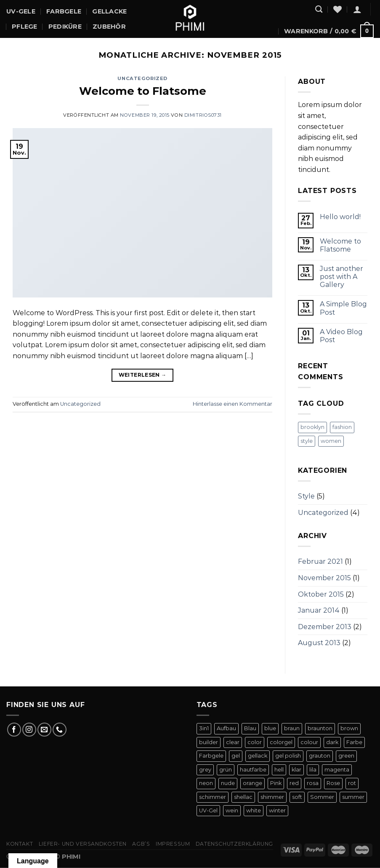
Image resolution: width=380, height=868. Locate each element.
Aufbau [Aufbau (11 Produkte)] (226, 728)
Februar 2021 (320, 561)
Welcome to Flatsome (143, 91)
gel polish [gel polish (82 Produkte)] (288, 756)
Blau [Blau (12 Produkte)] (250, 728)
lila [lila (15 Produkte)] (313, 770)
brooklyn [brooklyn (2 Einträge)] (312, 427)
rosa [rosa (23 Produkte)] (313, 783)
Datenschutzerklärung (234, 844)
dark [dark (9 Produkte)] (332, 742)
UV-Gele (21, 11)
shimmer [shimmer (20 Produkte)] (272, 797)
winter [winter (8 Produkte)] (277, 810)
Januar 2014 (319, 610)
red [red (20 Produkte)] (294, 783)
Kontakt (20, 844)
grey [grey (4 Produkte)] (205, 770)
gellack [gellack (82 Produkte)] (258, 756)
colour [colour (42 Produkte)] (309, 742)
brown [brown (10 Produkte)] (349, 728)
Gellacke (109, 11)
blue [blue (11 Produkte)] (270, 728)
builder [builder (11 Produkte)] (209, 742)
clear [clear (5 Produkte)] (233, 742)
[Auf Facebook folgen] (14, 730)
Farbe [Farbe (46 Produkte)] (354, 742)
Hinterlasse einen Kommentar (233, 404)
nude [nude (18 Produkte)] (228, 783)
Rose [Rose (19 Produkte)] (333, 783)
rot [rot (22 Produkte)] (352, 783)
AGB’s (141, 844)
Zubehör (109, 27)
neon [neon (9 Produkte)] (206, 783)
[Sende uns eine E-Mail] (44, 730)
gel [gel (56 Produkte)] (236, 756)
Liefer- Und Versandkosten (83, 844)
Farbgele (64, 11)
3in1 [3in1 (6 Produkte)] (204, 728)
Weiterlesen (143, 375)
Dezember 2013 (325, 627)
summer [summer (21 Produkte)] (353, 797)
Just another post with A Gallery (341, 277)
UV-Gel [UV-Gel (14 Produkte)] (208, 810)
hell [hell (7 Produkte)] (279, 770)
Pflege (25, 27)
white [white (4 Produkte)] (254, 810)
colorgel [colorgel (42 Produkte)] (281, 742)
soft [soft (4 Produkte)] (297, 797)
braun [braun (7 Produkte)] (292, 728)
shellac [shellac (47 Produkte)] (243, 797)
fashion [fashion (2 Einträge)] (342, 427)
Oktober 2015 (321, 594)
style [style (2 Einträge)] (307, 441)
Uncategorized (142, 78)
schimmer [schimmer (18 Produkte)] (213, 797)
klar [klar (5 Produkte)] (296, 770)
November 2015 (324, 578)
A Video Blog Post (341, 336)
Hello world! (340, 217)
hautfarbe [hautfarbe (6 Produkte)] (253, 770)
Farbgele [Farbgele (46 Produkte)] (211, 756)
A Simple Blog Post (343, 308)
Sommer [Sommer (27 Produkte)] (322, 797)
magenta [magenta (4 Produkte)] (337, 770)
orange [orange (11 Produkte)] (252, 783)
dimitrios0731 (203, 115)
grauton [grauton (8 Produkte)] (320, 756)
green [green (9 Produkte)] (346, 756)
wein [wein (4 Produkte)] (232, 810)
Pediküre (65, 27)
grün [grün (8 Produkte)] (226, 770)
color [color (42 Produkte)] (255, 742)
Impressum (173, 844)
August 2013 (319, 643)
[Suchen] (319, 9)
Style (306, 496)
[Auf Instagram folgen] (29, 730)
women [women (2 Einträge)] (331, 441)
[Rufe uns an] (60, 730)
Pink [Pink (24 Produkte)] (276, 783)
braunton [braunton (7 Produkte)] (320, 728)
